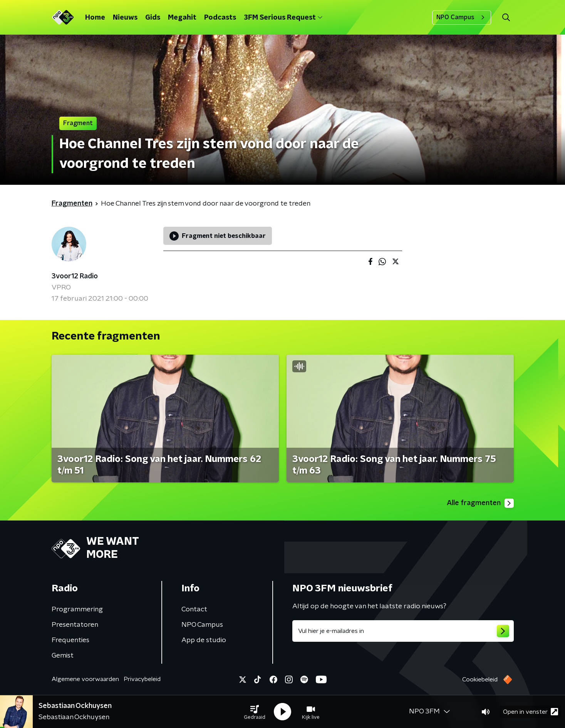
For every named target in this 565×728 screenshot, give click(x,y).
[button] (255, 712)
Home (95, 18)
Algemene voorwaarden (85, 679)
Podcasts (220, 18)
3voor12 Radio (75, 276)
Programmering (77, 609)
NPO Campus (462, 17)
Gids (153, 18)
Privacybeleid (142, 679)
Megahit (182, 18)
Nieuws (125, 18)
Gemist (63, 656)
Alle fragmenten (480, 503)
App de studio (204, 640)
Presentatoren (75, 625)
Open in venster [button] (531, 712)
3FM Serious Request (283, 18)
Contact (194, 609)
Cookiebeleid (480, 679)
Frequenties (70, 640)
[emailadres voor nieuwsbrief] (403, 631)
